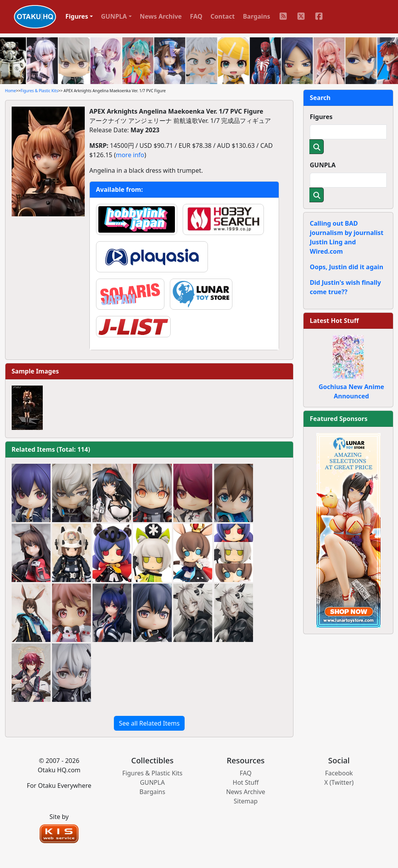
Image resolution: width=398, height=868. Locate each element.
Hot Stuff (246, 782)
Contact (223, 16)
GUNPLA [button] (114, 16)
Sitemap (246, 801)
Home (10, 91)
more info (130, 155)
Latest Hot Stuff (334, 321)
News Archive (161, 16)
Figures (321, 117)
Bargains (257, 16)
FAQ (196, 16)
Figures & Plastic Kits (39, 91)
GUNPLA (323, 165)
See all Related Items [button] (149, 723)
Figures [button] (77, 16)
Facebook (339, 773)
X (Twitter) (339, 782)
